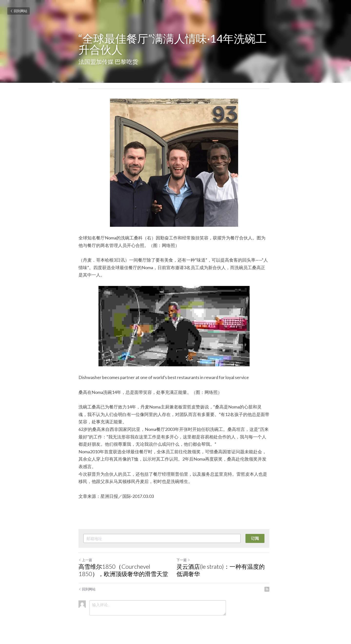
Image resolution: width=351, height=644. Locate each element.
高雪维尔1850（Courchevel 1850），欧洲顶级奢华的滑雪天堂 (123, 570)
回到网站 (19, 11)
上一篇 (85, 560)
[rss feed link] (270, 589)
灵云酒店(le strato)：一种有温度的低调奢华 (225, 570)
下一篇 (185, 560)
